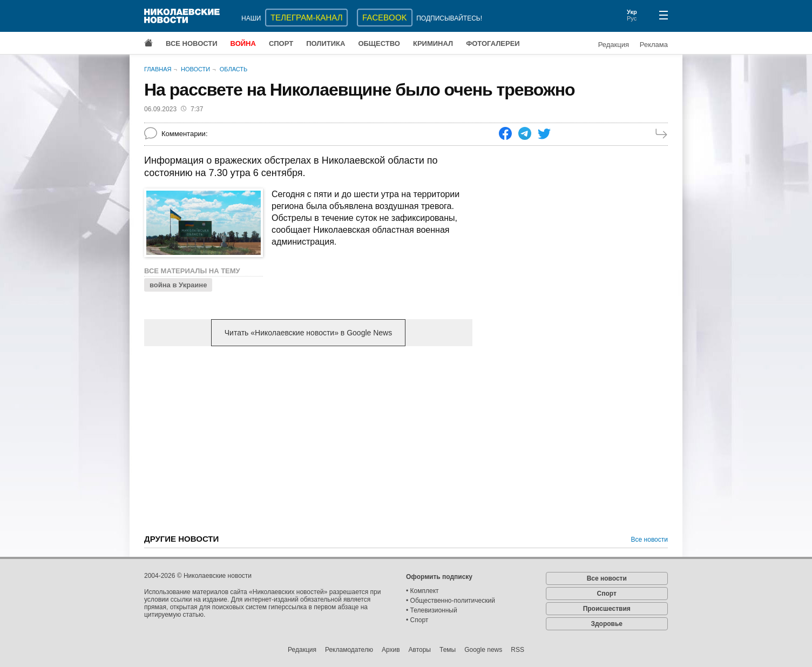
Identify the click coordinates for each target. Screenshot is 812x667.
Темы (448, 650)
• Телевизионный (432, 610)
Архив (391, 650)
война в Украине (178, 285)
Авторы (420, 650)
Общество (379, 43)
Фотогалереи (493, 43)
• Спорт (417, 620)
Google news (483, 650)
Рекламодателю (349, 650)
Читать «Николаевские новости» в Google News (308, 333)
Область (234, 69)
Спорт (281, 43)
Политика (326, 43)
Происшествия (607, 609)
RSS (517, 650)
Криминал (433, 43)
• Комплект (422, 591)
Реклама (654, 45)
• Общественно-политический (451, 601)
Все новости (192, 43)
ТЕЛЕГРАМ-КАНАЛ (306, 18)
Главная (158, 69)
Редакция (614, 45)
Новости (195, 69)
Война (243, 43)
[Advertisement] (308, 439)
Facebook (385, 18)
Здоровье (607, 624)
